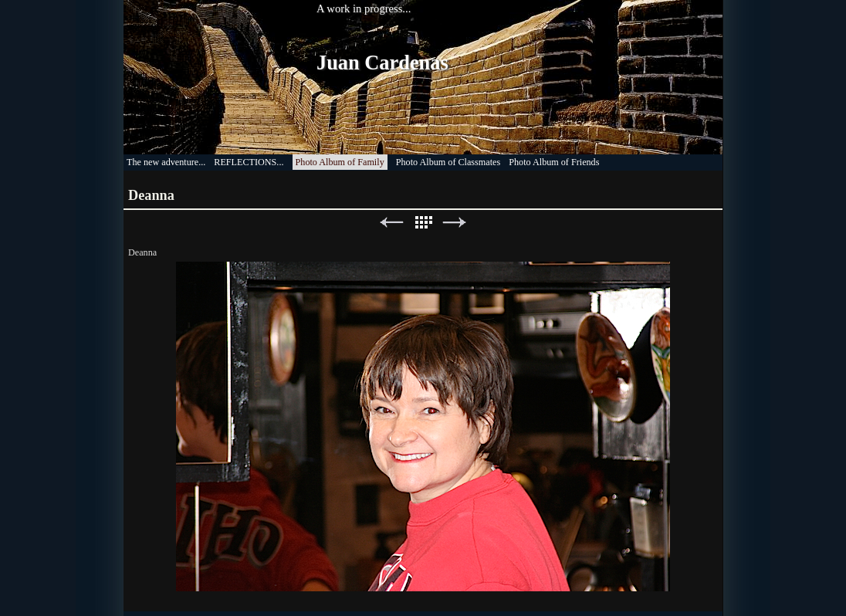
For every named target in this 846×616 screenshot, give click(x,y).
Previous (391, 223)
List (423, 223)
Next (455, 223)
